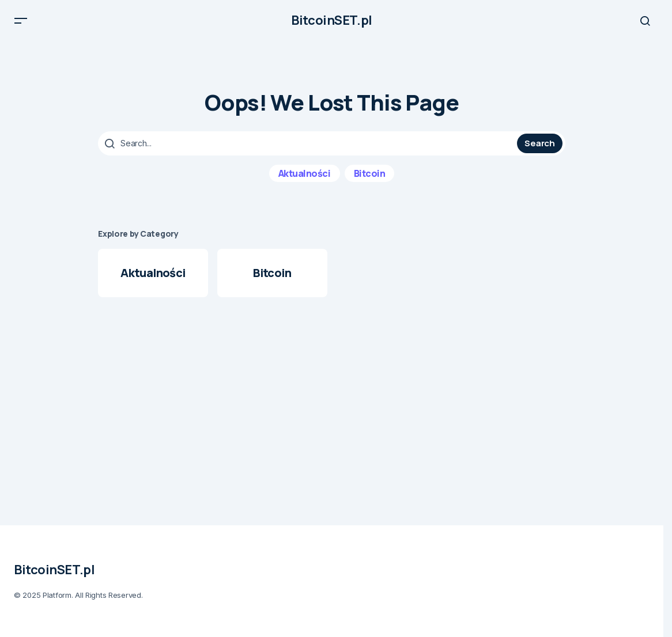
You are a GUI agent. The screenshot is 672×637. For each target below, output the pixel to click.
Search (539, 148)
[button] (21, 23)
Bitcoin (370, 179)
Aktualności (305, 179)
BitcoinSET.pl (331, 23)
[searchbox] (309, 149)
